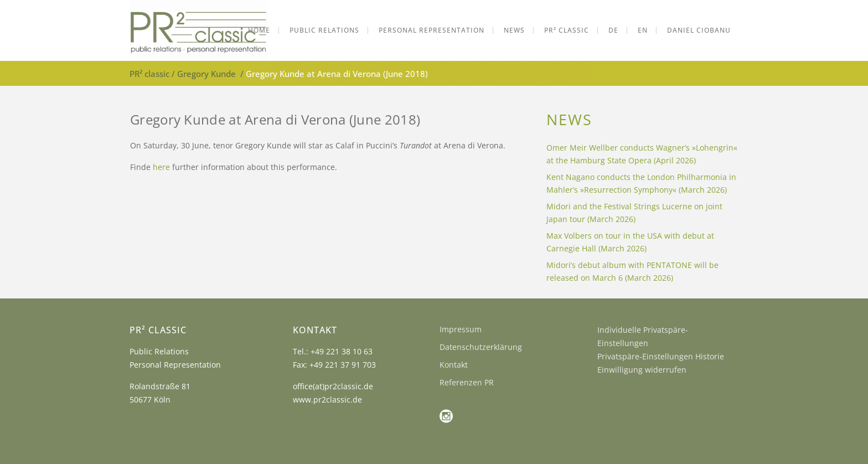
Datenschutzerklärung (481, 347)
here (161, 167)
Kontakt (454, 365)
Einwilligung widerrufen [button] (642, 370)
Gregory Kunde (206, 74)
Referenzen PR (467, 382)
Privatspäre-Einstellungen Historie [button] (661, 356)
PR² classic (149, 74)
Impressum (461, 329)
